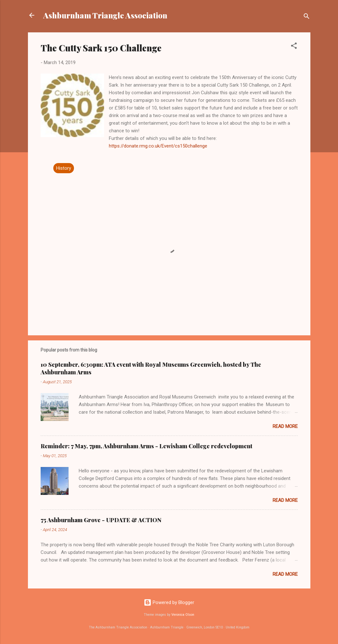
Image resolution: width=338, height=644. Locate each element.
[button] (294, 47)
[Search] (307, 17)
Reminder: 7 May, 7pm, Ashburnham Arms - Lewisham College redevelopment (146, 446)
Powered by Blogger (169, 602)
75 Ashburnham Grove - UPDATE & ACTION (101, 520)
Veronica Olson (183, 615)
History (64, 168)
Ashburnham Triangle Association (105, 15)
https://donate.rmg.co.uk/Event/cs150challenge (158, 146)
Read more (285, 426)
